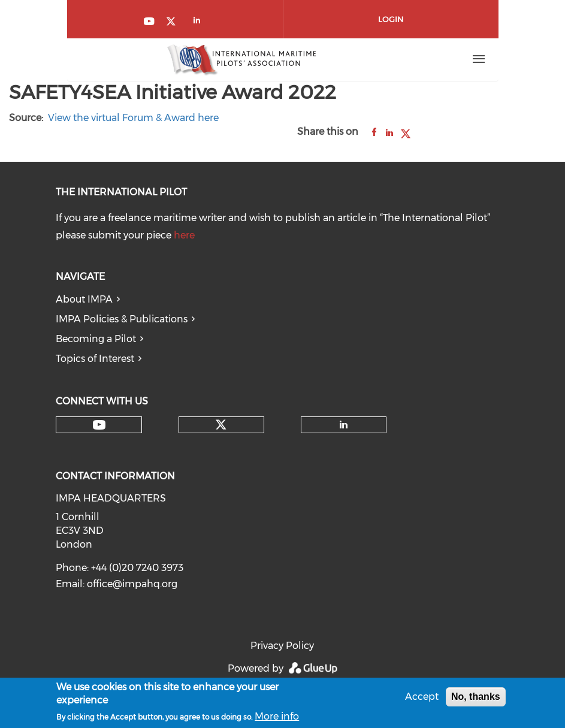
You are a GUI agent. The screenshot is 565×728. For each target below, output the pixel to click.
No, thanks (476, 698)
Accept (422, 698)
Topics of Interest (95, 359)
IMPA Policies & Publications (122, 319)
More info (277, 718)
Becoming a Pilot (96, 339)
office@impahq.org (132, 584)
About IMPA (84, 299)
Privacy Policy (282, 646)
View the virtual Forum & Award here (133, 118)
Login (391, 19)
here (184, 235)
